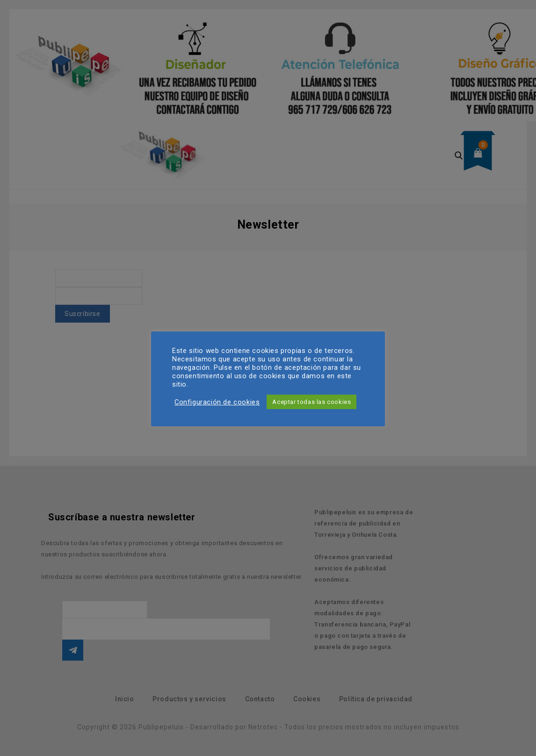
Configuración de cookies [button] (217, 402)
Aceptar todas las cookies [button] (311, 402)
